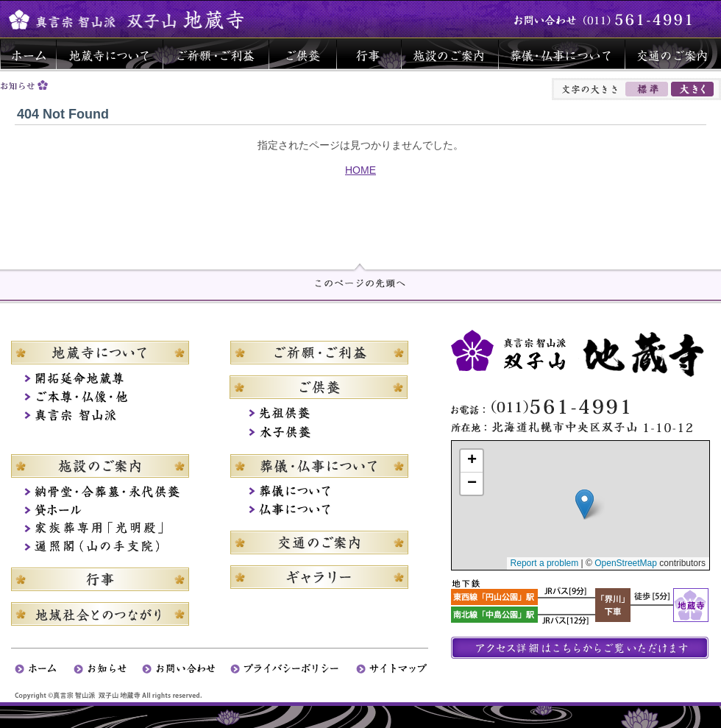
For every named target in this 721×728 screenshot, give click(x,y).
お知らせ (108, 669)
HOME (360, 170)
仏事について (319, 510)
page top (360, 276)
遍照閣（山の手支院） (110, 547)
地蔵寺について (109, 54)
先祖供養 (319, 413)
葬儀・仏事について (561, 54)
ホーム (28, 54)
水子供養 (319, 432)
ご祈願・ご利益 (216, 54)
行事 (369, 54)
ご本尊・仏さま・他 (110, 399)
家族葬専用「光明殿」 (110, 529)
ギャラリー (319, 577)
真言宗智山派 (110, 418)
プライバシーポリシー (293, 669)
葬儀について (319, 492)
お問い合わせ (186, 669)
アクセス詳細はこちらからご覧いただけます (580, 648)
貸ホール (110, 510)
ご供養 (302, 54)
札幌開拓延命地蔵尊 (110, 381)
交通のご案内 (673, 54)
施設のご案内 (450, 54)
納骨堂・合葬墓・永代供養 (110, 492)
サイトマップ (392, 669)
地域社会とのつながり (110, 614)
